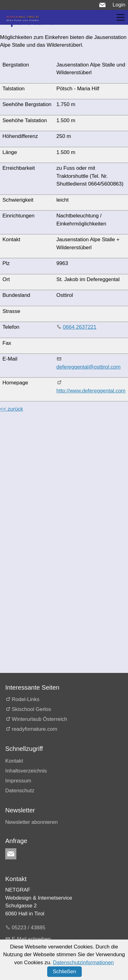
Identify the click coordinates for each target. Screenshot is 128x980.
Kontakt (14, 761)
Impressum (18, 781)
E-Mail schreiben (31, 939)
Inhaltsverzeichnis (26, 771)
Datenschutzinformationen (84, 963)
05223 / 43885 (29, 928)
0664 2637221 (80, 327)
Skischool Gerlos (31, 709)
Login (119, 5)
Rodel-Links (26, 699)
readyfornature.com (34, 729)
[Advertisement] (58, 476)
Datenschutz (20, 791)
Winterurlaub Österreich (39, 719)
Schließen (64, 971)
